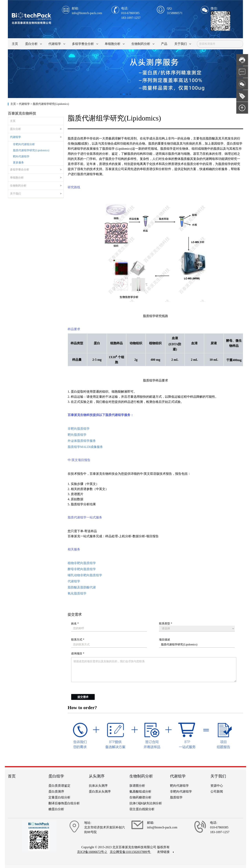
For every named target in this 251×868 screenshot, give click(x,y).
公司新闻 (217, 791)
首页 (12, 776)
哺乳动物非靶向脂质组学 (85, 575)
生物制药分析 (18, 186)
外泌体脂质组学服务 (82, 441)
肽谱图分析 (137, 786)
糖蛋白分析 (56, 809)
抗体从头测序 (98, 786)
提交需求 (83, 697)
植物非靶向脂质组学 (82, 563)
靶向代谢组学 (21, 156)
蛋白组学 (56, 776)
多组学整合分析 (20, 170)
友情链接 (165, 852)
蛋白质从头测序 (100, 791)
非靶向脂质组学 (79, 429)
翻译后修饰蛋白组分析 (64, 803)
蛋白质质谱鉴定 (59, 786)
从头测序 (97, 776)
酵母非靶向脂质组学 (82, 569)
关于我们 (15, 194)
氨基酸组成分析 (140, 791)
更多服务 (18, 163)
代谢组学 (15, 137)
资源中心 (217, 786)
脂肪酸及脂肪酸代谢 (82, 587)
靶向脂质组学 (77, 435)
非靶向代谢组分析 (24, 144)
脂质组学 (176, 797)
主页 (14, 104)
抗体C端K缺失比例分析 (146, 803)
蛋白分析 (15, 129)
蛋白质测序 (56, 791)
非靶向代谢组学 (181, 791)
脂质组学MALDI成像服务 (85, 447)
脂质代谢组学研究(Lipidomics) (31, 150)
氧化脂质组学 (77, 593)
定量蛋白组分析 (59, 797)
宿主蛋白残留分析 (142, 809)
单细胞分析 (17, 178)
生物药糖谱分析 (140, 797)
